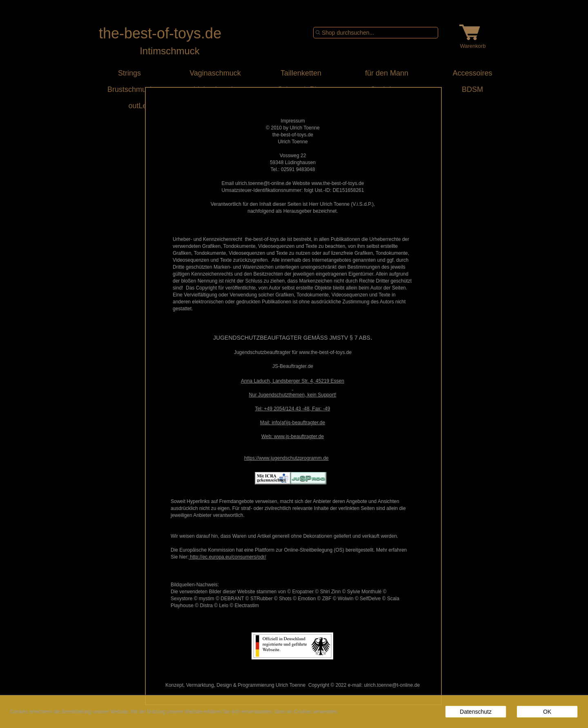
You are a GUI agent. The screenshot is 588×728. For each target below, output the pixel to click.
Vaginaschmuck (215, 73)
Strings (129, 73)
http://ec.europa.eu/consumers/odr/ (227, 557)
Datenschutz (476, 712)
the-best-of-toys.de (160, 33)
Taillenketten (301, 73)
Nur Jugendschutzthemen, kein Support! (292, 395)
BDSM (472, 89)
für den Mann (387, 73)
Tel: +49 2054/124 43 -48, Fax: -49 (293, 409)
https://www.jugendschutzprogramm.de (286, 458)
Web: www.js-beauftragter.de (293, 436)
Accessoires (472, 73)
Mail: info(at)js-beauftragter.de (293, 423)
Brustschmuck (129, 89)
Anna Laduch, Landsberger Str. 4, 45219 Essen (293, 381)
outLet (129, 106)
